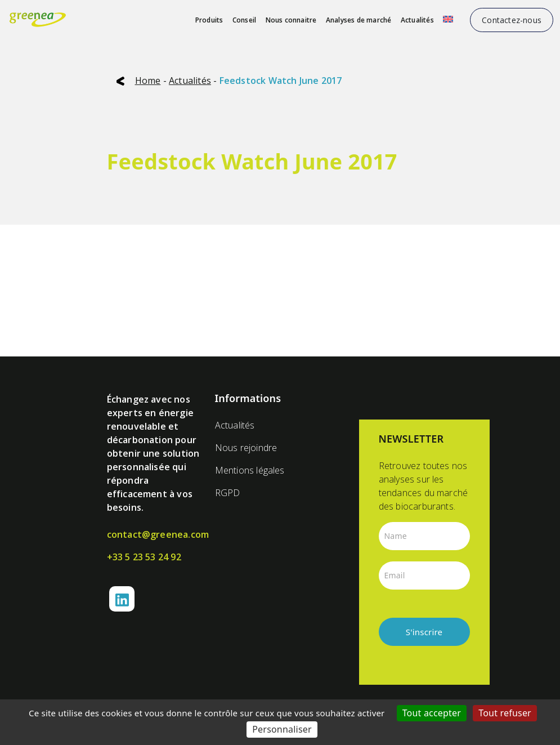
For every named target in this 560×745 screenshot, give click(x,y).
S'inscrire (424, 632)
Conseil (244, 20)
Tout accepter (432, 713)
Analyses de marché (359, 20)
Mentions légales (250, 470)
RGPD (228, 493)
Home (148, 81)
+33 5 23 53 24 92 (144, 557)
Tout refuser (505, 713)
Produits (209, 20)
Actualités (417, 20)
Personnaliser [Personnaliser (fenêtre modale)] (282, 729)
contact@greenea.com (154, 534)
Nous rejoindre (246, 448)
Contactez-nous (512, 20)
